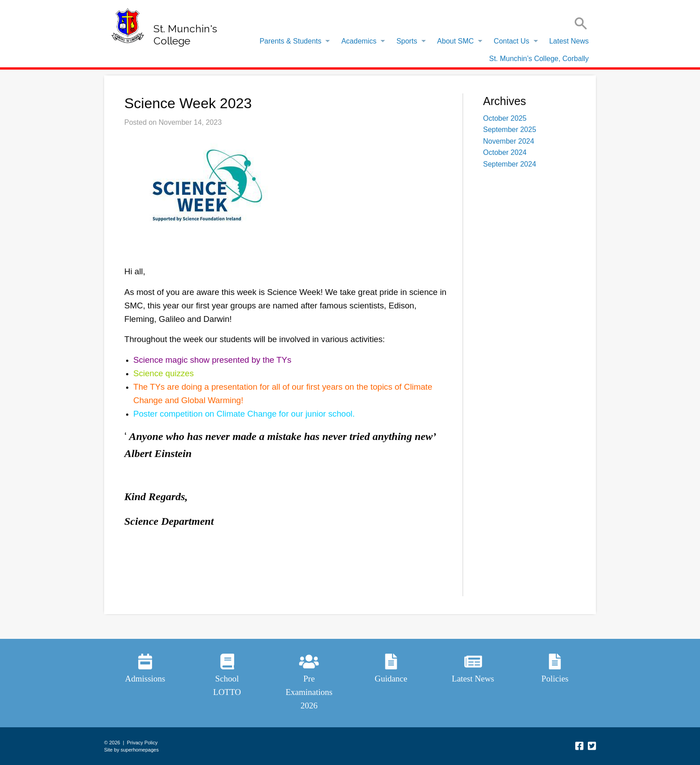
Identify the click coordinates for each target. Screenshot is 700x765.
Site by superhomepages (131, 750)
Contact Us (511, 41)
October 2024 (505, 152)
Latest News (569, 41)
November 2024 (509, 141)
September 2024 (510, 164)
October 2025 (505, 118)
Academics (359, 41)
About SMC (455, 41)
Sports (407, 41)
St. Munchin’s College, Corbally (539, 59)
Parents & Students (290, 41)
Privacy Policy (142, 743)
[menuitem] (292, 41)
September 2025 (510, 130)
